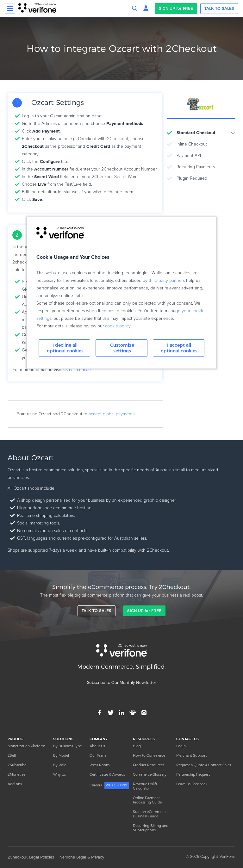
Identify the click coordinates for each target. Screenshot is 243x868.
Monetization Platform (26, 746)
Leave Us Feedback (192, 784)
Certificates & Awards (107, 774)
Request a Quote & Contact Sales (204, 765)
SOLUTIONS (63, 739)
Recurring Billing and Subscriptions (151, 828)
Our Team (98, 755)
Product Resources (149, 765)
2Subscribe (17, 765)
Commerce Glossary (150, 774)
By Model (61, 755)
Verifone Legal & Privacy (82, 857)
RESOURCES (144, 739)
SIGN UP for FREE (176, 8)
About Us (97, 746)
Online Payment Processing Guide (147, 800)
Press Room (100, 765)
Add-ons (15, 784)
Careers (109, 785)
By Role (60, 765)
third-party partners (167, 281)
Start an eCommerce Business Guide (150, 814)
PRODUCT (16, 739)
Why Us (59, 774)
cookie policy (118, 326)
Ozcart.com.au (77, 370)
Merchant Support (191, 755)
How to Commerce (149, 755)
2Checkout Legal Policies (31, 857)
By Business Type (67, 746)
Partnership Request (193, 774)
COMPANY (99, 739)
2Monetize (16, 774)
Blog (137, 746)
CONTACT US (187, 739)
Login (181, 746)
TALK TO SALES (219, 8)
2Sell (12, 755)
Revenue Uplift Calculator (145, 786)
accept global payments (112, 414)
